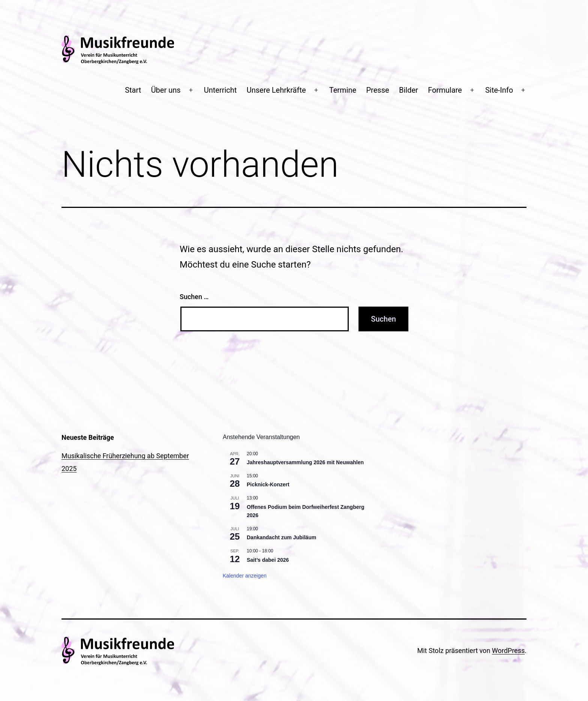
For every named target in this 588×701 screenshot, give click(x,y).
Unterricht (220, 90)
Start (133, 90)
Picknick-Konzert (268, 484)
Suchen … (194, 297)
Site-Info (499, 90)
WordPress (508, 651)
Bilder (409, 90)
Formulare (445, 90)
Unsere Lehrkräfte (276, 90)
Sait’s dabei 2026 (268, 560)
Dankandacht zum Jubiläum (281, 537)
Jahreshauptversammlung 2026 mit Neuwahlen (305, 462)
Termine (343, 90)
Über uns (166, 90)
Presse (378, 90)
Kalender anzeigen (245, 576)
